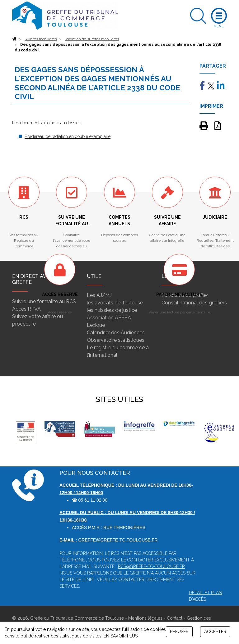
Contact (175, 618)
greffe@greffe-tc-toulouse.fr (118, 540)
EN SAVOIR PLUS (121, 636)
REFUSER (179, 632)
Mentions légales (145, 618)
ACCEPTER (215, 632)
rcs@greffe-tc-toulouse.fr (151, 566)
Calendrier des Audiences (116, 333)
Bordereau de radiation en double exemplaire (68, 136)
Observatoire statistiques (116, 340)
